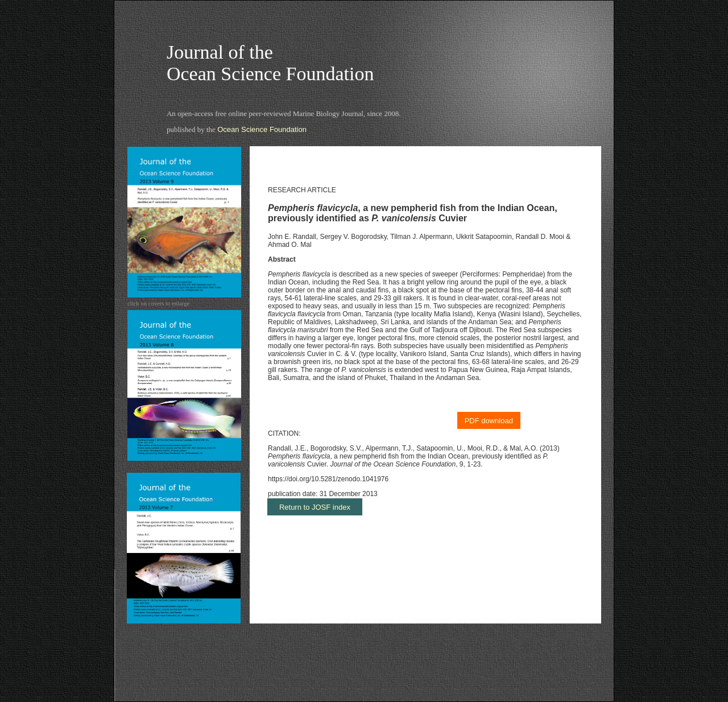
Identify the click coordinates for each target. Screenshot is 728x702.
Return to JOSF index (315, 507)
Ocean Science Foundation (262, 129)
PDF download (489, 421)
